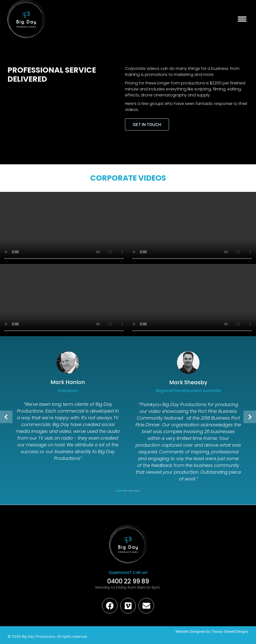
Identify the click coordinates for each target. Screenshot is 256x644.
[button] (6, 417)
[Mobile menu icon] (242, 19)
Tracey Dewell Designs (230, 631)
